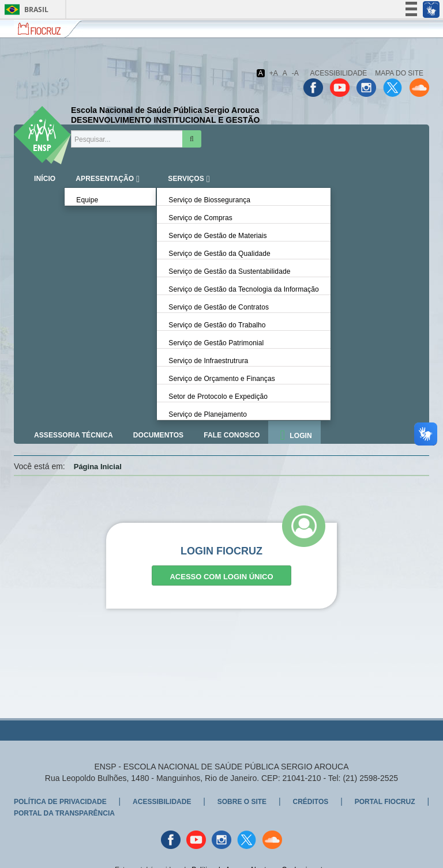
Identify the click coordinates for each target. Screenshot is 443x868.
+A (274, 73)
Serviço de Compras (200, 218)
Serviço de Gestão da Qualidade (219, 254)
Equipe (87, 200)
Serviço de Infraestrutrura (208, 361)
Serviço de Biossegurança (209, 200)
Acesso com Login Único (221, 577)
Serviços (186, 179)
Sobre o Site (242, 802)
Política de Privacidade (60, 802)
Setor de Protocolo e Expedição (218, 397)
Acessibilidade (339, 73)
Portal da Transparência (64, 813)
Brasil (25, 10)
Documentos (158, 435)
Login (301, 436)
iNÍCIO (45, 179)
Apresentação (105, 179)
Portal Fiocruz (385, 802)
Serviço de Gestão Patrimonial (216, 343)
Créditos (310, 802)
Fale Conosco (232, 435)
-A (295, 73)
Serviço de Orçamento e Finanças (222, 379)
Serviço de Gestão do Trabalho (217, 325)
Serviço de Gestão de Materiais (217, 236)
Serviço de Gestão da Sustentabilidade (229, 271)
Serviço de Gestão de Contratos (219, 307)
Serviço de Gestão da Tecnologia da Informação (243, 289)
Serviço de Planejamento (208, 414)
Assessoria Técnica (74, 435)
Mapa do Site (399, 73)
